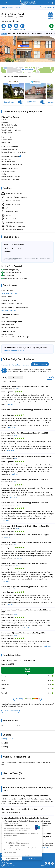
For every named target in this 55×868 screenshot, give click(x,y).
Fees (14, 33)
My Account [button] (7, 863)
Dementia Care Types (11, 156)
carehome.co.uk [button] (8, 866)
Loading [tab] (4, 739)
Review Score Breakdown (21, 365)
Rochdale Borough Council (10, 310)
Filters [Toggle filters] (50, 378)
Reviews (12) (26, 33)
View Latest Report (11, 711)
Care (10, 33)
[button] (2, 3)
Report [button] (18, 389)
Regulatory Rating (37, 33)
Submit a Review (40, 364)
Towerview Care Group (9, 294)
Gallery (19, 33)
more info (45, 848)
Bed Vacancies (48, 33)
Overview (4, 33)
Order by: (4, 378)
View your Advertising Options (14, 350)
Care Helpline (47, 8)
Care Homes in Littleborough (11, 8)
